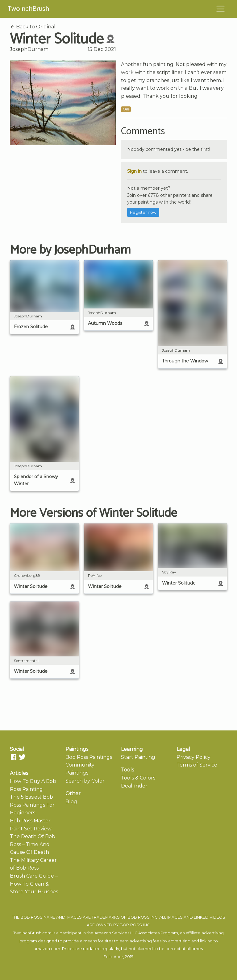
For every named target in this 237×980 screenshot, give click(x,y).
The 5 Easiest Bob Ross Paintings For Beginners (32, 805)
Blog (71, 802)
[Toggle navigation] (221, 9)
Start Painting (138, 757)
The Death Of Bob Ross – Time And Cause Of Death (33, 844)
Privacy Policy (193, 757)
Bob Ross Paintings (89, 757)
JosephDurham (29, 49)
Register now (143, 212)
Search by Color (85, 781)
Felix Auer (113, 957)
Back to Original (33, 27)
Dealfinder (134, 786)
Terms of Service (197, 765)
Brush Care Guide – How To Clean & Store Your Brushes (34, 884)
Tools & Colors (138, 778)
